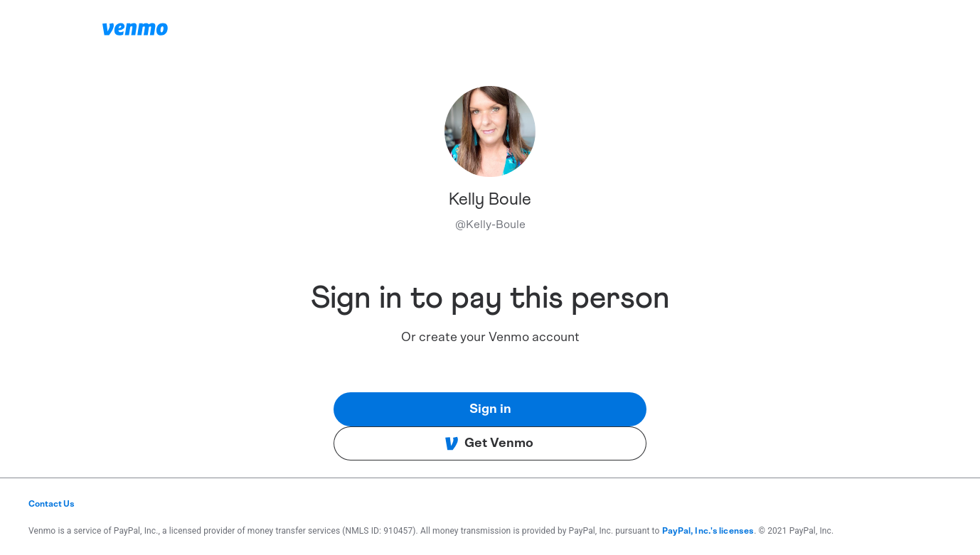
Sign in (490, 409)
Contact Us (52, 504)
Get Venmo (489, 443)
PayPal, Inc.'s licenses (708, 531)
